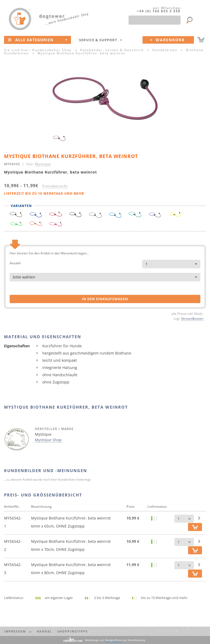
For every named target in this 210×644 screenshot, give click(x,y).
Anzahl (15, 263)
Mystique (43, 164)
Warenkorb (172, 40)
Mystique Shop (48, 440)
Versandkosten (192, 318)
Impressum (18, 631)
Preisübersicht (55, 186)
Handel (44, 631)
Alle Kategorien (38, 40)
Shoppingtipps (73, 631)
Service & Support (101, 40)
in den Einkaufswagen (105, 299)
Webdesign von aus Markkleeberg (115, 640)
